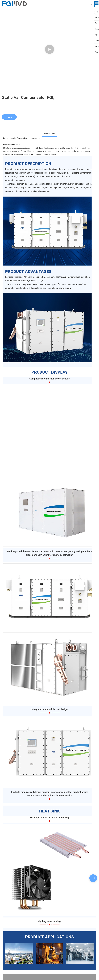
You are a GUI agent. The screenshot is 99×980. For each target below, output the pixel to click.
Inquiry (9, 117)
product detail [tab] (49, 134)
